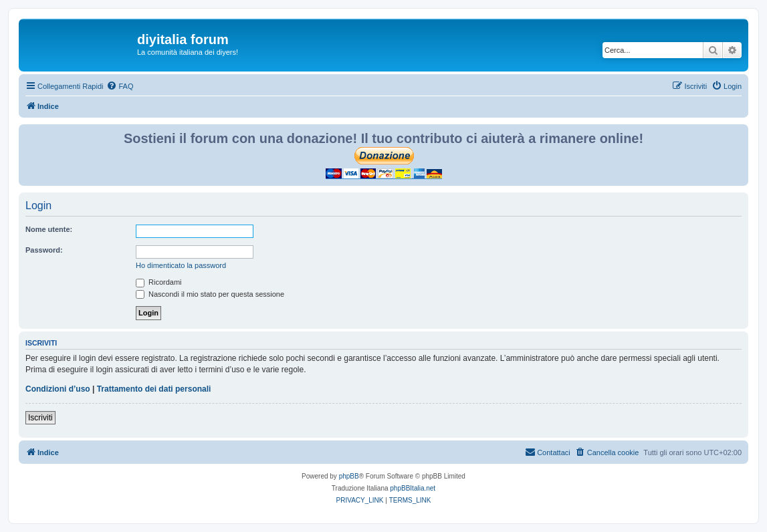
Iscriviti (40, 418)
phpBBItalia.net (413, 488)
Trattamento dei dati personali (154, 389)
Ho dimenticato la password (181, 265)
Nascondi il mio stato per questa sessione (210, 294)
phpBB (349, 476)
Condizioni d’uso (58, 389)
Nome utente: (49, 229)
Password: (44, 250)
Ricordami (159, 282)
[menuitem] (120, 86)
